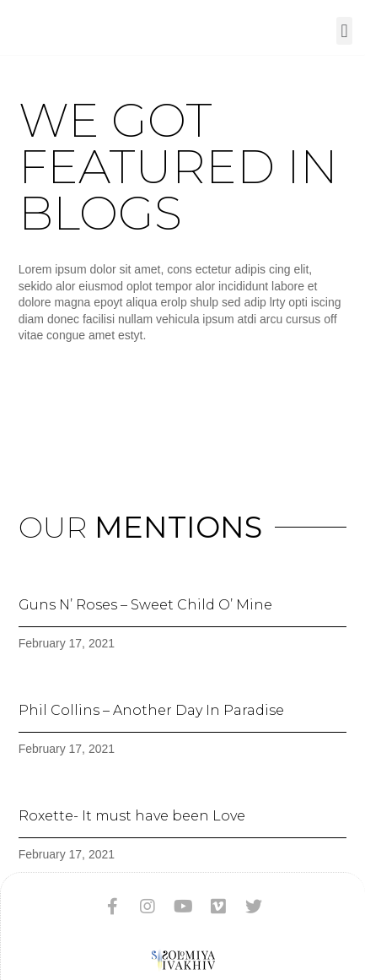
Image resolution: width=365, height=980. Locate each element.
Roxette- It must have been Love (132, 816)
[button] (344, 31)
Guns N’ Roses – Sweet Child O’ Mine (145, 605)
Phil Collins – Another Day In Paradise (151, 710)
